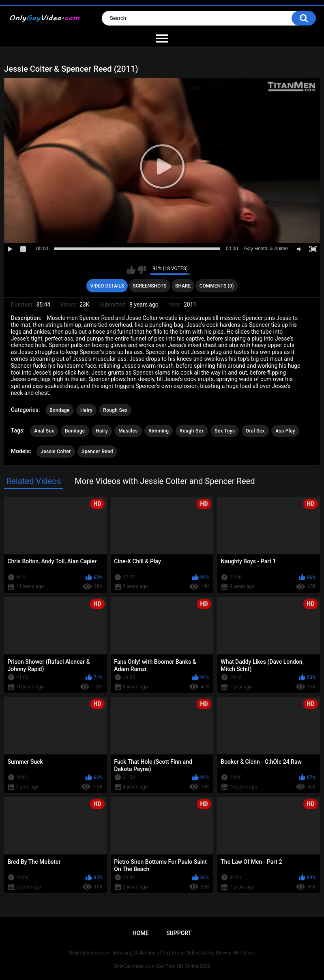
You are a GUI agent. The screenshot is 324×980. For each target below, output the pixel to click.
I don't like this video (142, 270)
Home (141, 933)
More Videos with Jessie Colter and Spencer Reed (165, 481)
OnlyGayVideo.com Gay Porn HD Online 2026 (162, 966)
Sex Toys (225, 431)
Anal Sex (44, 431)
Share (183, 286)
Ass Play (285, 431)
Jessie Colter (56, 452)
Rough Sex (115, 410)
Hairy (86, 410)
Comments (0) (217, 286)
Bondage (60, 410)
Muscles (128, 431)
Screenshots (150, 286)
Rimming (159, 431)
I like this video (131, 270)
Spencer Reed (97, 452)
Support (179, 933)
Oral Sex (255, 431)
